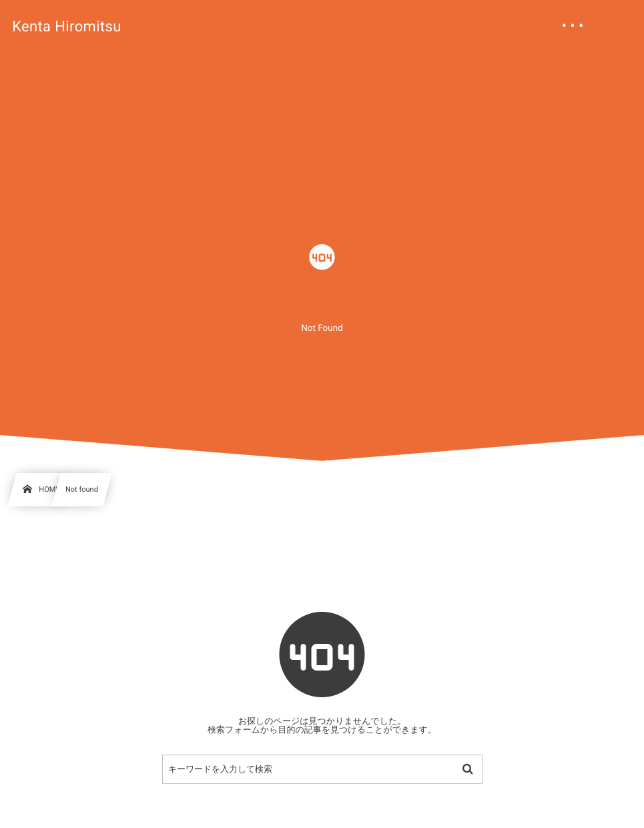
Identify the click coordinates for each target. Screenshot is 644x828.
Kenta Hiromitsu (67, 27)
